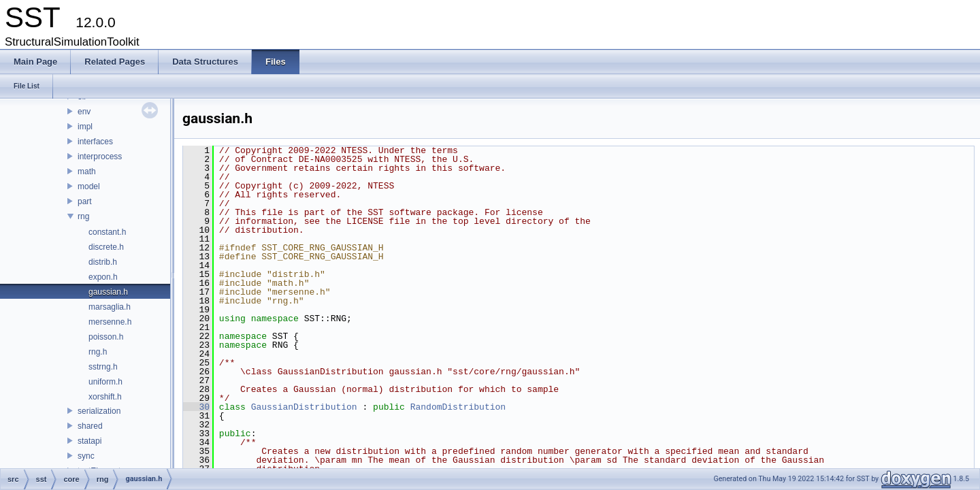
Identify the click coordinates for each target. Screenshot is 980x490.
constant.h (107, 232)
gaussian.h (108, 292)
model (89, 186)
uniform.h (105, 382)
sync (86, 456)
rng (83, 216)
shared (90, 426)
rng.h (98, 352)
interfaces (95, 142)
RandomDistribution (458, 407)
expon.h (103, 277)
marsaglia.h (110, 307)
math (87, 171)
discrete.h (106, 247)
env (84, 112)
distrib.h (103, 262)
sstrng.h (103, 367)
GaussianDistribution (304, 407)
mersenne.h (110, 322)
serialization (99, 411)
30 (196, 407)
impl (85, 127)
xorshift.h (105, 397)
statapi (89, 441)
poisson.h (106, 337)
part (85, 201)
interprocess (100, 157)
